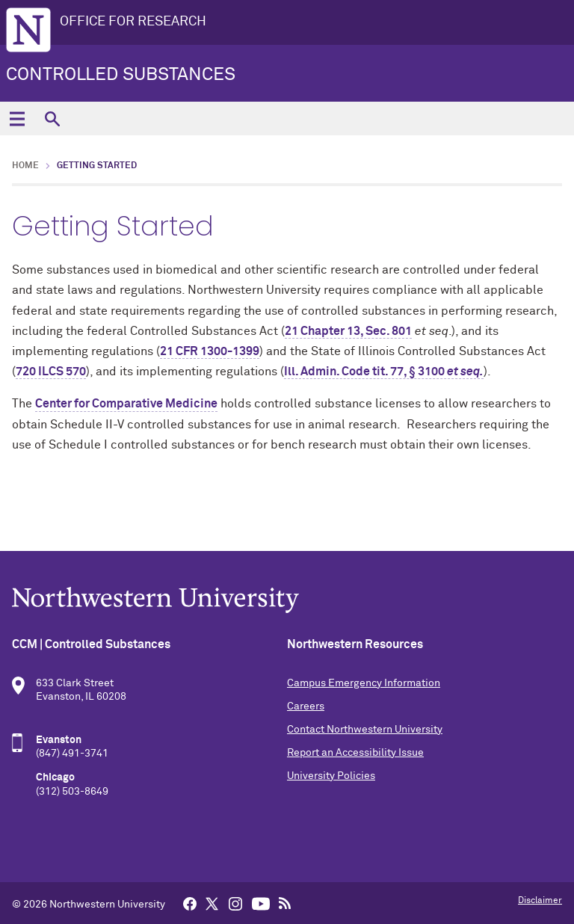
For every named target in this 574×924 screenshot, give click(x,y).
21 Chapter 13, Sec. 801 (348, 331)
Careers (306, 706)
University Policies (331, 776)
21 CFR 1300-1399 (210, 351)
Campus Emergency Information (364, 683)
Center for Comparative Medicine (126, 404)
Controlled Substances (121, 75)
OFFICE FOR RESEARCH (133, 22)
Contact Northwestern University (365, 730)
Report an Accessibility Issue (355, 753)
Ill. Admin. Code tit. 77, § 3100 (384, 372)
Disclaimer (540, 901)
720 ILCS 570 (51, 372)
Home (25, 166)
